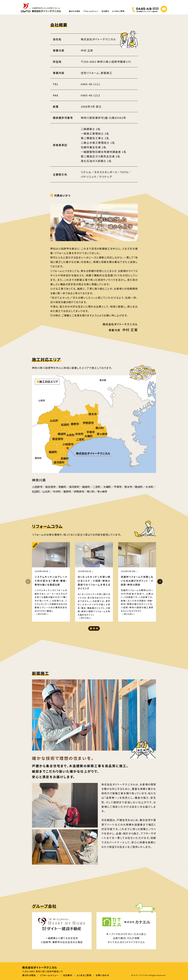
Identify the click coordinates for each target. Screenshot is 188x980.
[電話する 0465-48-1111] (145, 10)
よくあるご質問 (118, 11)
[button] (160, 582)
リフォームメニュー (91, 11)
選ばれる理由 (74, 11)
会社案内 (105, 11)
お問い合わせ (102, 975)
